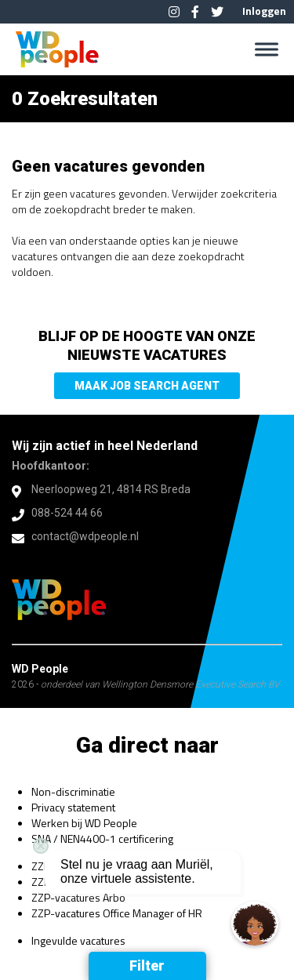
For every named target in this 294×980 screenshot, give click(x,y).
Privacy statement (73, 807)
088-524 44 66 (67, 513)
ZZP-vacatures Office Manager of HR (117, 913)
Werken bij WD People (84, 823)
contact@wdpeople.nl (85, 536)
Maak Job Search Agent (147, 386)
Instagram (174, 12)
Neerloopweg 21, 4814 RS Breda (111, 489)
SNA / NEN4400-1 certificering (102, 838)
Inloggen (264, 11)
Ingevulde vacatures (78, 940)
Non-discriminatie (73, 791)
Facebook (195, 12)
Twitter (217, 12)
